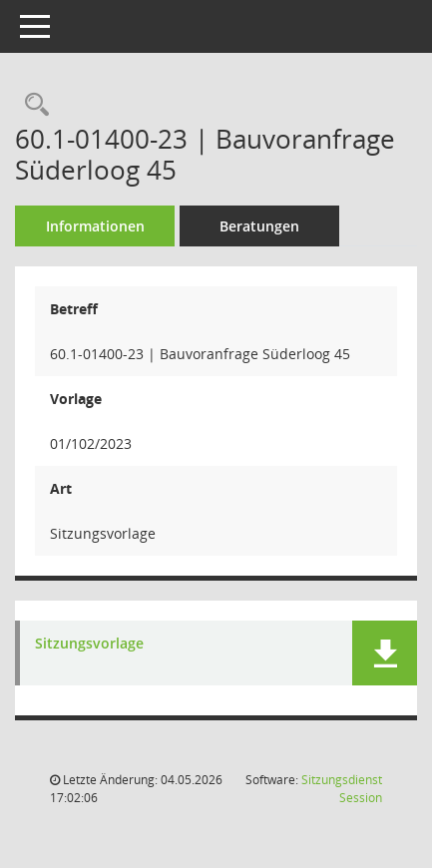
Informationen (95, 226)
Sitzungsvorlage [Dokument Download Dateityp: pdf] (89, 644)
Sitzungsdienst (342, 789)
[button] (385, 653)
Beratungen (259, 226)
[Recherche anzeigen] (32, 105)
